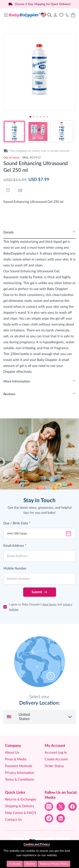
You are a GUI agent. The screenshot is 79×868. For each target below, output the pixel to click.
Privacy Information (20, 773)
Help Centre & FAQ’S (21, 813)
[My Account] (55, 15)
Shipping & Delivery (20, 806)
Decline (30, 864)
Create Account (56, 759)
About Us (12, 753)
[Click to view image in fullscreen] (39, 70)
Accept (16, 864)
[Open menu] (6, 15)
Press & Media (16, 759)
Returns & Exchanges (21, 799)
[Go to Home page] (28, 15)
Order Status (54, 766)
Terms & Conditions (19, 780)
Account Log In (56, 753)
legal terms (50, 605)
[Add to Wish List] (8, 190)
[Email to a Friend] (20, 190)
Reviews (9, 394)
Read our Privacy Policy (54, 864)
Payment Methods (19, 766)
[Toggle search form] (50, 15)
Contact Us (13, 820)
